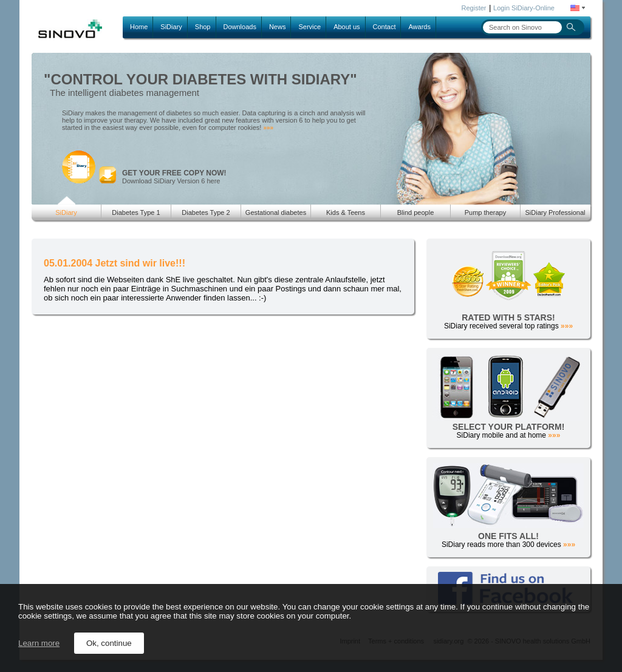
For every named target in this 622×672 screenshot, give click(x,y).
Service (309, 27)
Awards (419, 27)
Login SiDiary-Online (524, 8)
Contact (384, 27)
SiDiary (171, 27)
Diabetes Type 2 (206, 212)
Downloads (240, 27)
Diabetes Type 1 (136, 212)
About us (347, 27)
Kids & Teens (346, 212)
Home (139, 27)
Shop (203, 27)
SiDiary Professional (555, 212)
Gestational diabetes (276, 212)
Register (474, 8)
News (278, 27)
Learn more (39, 643)
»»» (268, 128)
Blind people (416, 212)
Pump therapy (485, 212)
